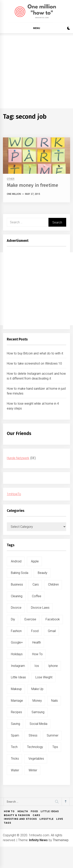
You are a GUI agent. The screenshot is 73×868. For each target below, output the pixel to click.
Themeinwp (61, 840)
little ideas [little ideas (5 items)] (18, 677)
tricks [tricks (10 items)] (15, 759)
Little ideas (50, 811)
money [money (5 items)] (37, 701)
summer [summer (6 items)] (53, 735)
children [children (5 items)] (53, 584)
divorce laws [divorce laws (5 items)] (40, 608)
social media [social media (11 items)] (38, 724)
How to (9, 811)
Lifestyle (47, 819)
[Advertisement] (36, 72)
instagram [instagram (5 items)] (18, 666)
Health (23, 811)
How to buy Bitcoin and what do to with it (35, 353)
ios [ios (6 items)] (37, 666)
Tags (7, 823)
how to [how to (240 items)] (37, 654)
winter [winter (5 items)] (33, 770)
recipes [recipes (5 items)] (16, 712)
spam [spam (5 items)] (15, 735)
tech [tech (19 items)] (14, 747)
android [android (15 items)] (16, 561)
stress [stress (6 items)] (33, 735)
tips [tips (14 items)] (55, 747)
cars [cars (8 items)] (36, 584)
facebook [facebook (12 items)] (53, 619)
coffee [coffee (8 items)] (37, 596)
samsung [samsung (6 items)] (38, 712)
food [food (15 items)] (35, 631)
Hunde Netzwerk (18, 458)
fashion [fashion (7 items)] (16, 631)
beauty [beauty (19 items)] (43, 573)
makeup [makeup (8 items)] (16, 689)
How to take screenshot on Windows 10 (34, 363)
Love (60, 819)
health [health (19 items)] (37, 642)
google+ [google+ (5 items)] (17, 642)
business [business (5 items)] (17, 584)
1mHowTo (14, 494)
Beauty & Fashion (17, 815)
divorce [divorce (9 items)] (16, 608)
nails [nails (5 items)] (55, 701)
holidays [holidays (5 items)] (17, 654)
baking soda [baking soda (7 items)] (20, 573)
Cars (36, 815)
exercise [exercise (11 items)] (30, 619)
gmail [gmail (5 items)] (52, 631)
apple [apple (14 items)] (35, 561)
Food (34, 811)
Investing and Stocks (20, 819)
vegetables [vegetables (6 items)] (36, 759)
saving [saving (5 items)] (15, 724)
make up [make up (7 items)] (37, 689)
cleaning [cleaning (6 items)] (17, 596)
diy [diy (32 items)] (13, 619)
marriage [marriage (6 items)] (17, 701)
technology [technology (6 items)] (35, 747)
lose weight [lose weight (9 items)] (44, 677)
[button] (69, 29)
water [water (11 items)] (15, 770)
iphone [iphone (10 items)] (53, 666)
